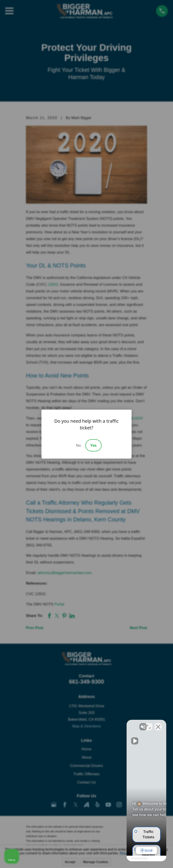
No (78, 445)
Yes (93, 445)
